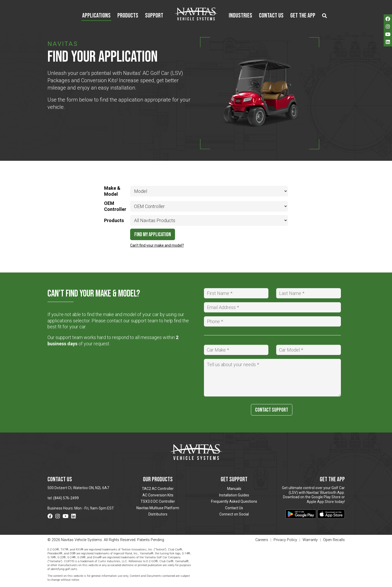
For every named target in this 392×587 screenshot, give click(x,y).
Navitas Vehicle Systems (196, 14)
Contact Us (271, 16)
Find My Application (153, 235)
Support (154, 16)
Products (128, 16)
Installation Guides (234, 495)
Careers (262, 540)
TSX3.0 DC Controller (158, 501)
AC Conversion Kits (158, 495)
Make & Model (112, 191)
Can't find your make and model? (157, 245)
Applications (96, 16)
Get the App (303, 16)
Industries (240, 16)
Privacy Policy (285, 540)
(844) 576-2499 (66, 498)
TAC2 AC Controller (158, 489)
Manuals (234, 489)
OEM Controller (115, 206)
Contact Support (272, 410)
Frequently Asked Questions (234, 501)
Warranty (310, 540)
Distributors (158, 514)
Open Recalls (334, 540)
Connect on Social (234, 514)
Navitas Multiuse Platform (158, 508)
